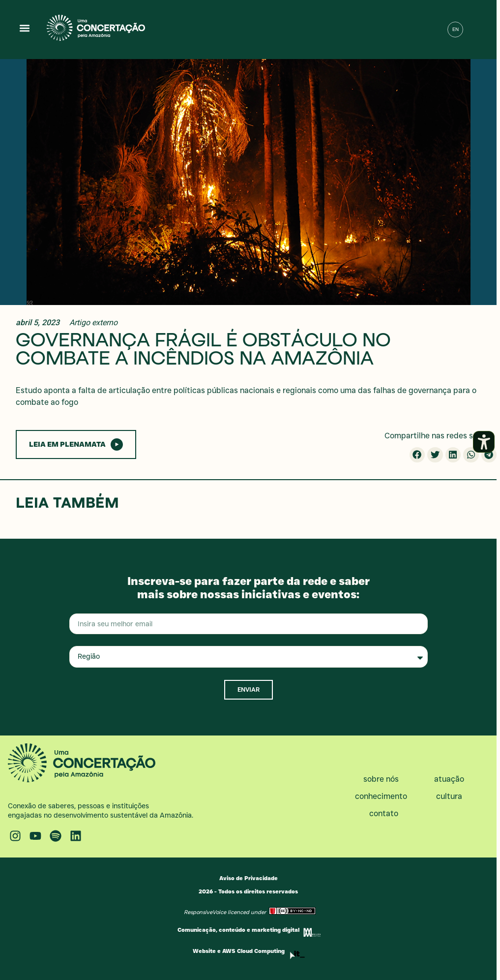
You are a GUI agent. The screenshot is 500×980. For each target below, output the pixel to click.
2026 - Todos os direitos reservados (248, 891)
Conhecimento (383, 796)
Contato (384, 813)
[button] (25, 28)
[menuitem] (455, 30)
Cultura (452, 796)
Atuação (452, 779)
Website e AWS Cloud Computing (239, 951)
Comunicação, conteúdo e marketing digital (238, 930)
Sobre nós (383, 779)
